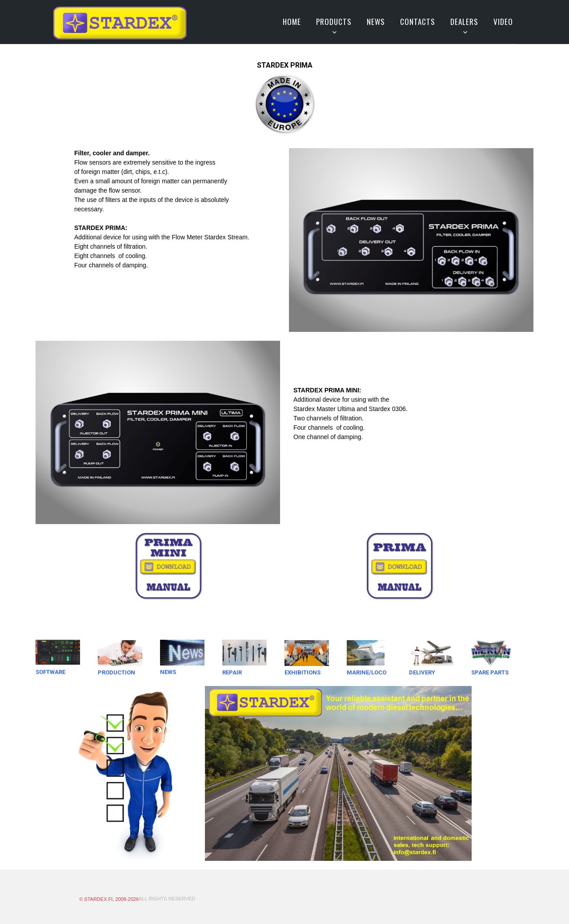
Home (292, 22)
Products (334, 22)
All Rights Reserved (167, 899)
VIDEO (503, 22)
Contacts (418, 22)
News (376, 22)
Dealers (464, 22)
